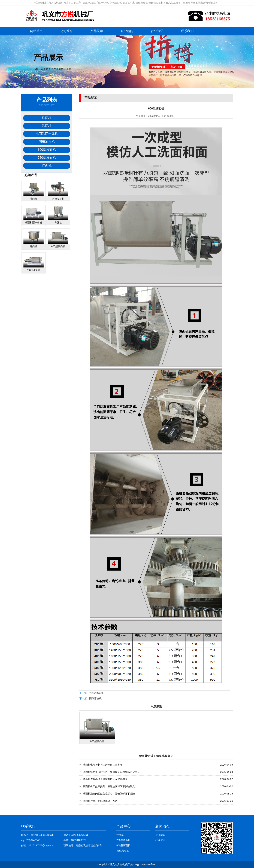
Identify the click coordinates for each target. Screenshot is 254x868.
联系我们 (187, 31)
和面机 (47, 126)
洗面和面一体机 (47, 134)
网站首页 (36, 31)
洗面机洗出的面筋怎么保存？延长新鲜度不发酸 (109, 794)
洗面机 (47, 118)
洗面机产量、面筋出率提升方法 (100, 801)
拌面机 (47, 166)
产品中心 (123, 826)
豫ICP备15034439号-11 (143, 864)
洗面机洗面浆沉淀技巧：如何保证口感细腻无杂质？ (111, 772)
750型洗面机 (47, 158)
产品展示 (97, 31)
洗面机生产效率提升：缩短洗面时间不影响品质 (109, 786)
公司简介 (66, 31)
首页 (48, 69)
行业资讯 (157, 31)
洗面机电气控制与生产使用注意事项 (103, 765)
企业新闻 (127, 31)
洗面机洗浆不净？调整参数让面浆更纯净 (105, 779)
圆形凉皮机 (47, 142)
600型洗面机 (47, 150)
